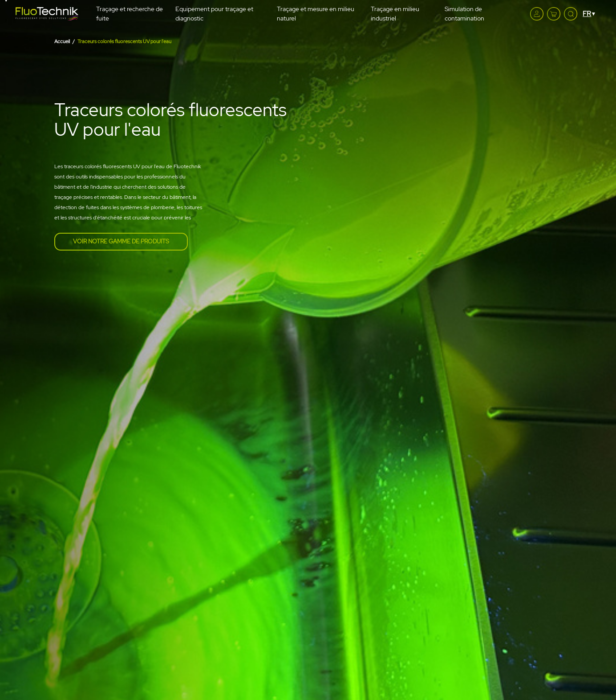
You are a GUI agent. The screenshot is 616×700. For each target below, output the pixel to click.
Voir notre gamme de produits (121, 241)
